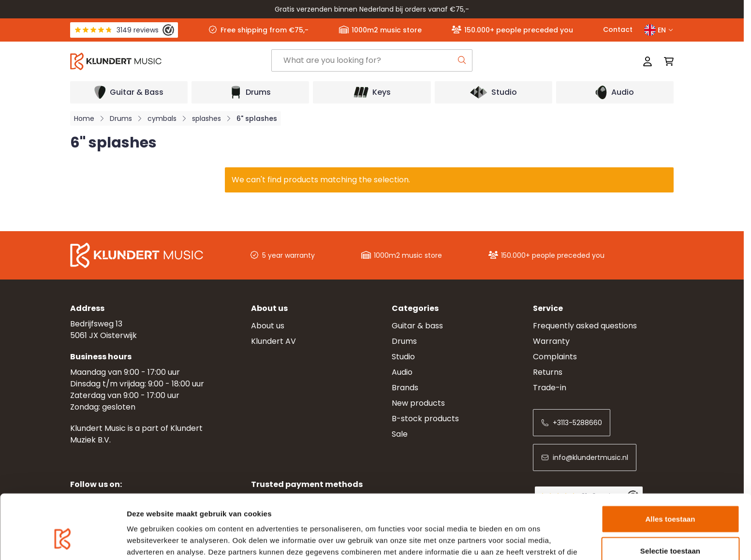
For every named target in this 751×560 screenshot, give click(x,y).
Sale (400, 434)
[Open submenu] (129, 92)
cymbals (162, 118)
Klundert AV (273, 341)
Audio (402, 372)
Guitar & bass (417, 326)
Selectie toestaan (670, 497)
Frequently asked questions (585, 326)
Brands (405, 388)
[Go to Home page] (171, 61)
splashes (206, 118)
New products (418, 403)
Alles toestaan (670, 465)
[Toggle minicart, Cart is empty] (666, 61)
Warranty (551, 341)
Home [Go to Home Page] (84, 118)
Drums (121, 118)
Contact (618, 29)
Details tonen (523, 541)
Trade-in (550, 388)
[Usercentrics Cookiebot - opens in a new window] (63, 541)
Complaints (555, 357)
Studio (403, 357)
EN (659, 30)
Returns (548, 372)
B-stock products (425, 419)
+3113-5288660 (572, 423)
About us (268, 326)
